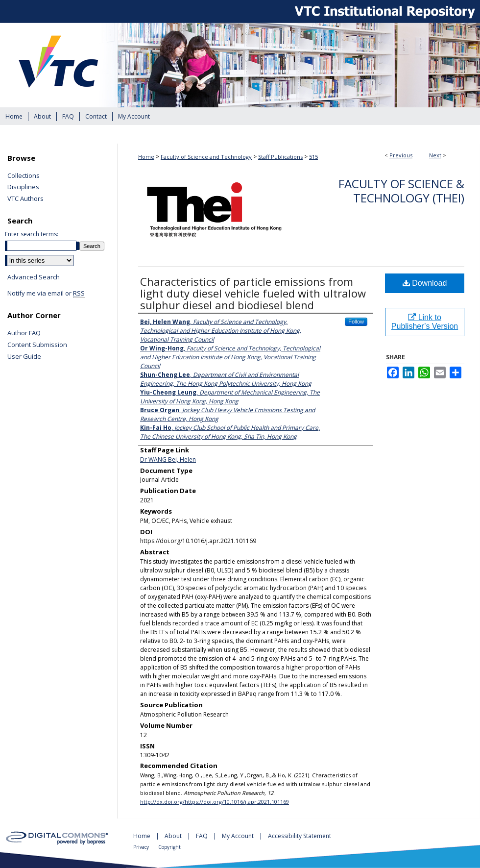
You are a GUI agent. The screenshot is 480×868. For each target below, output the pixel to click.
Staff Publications (280, 157)
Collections (24, 176)
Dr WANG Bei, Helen (168, 459)
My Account (239, 836)
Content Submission (37, 345)
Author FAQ (24, 333)
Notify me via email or (46, 294)
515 (313, 157)
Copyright (169, 847)
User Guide (24, 357)
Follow (356, 322)
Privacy (142, 847)
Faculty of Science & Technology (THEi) (401, 191)
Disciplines (23, 187)
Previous (401, 155)
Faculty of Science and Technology (206, 157)
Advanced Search (34, 277)
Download (425, 283)
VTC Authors (25, 199)
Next (435, 155)
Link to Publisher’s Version (425, 322)
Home (146, 157)
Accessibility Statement (300, 836)
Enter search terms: (32, 234)
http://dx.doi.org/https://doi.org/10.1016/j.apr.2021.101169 (215, 802)
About (174, 836)
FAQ (203, 836)
